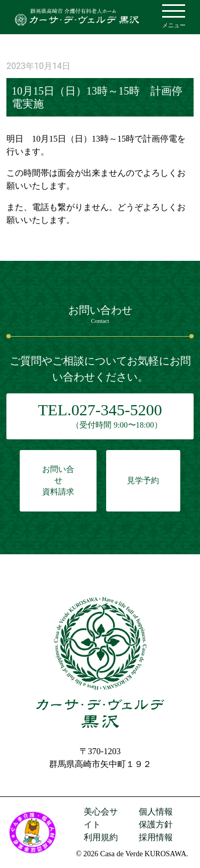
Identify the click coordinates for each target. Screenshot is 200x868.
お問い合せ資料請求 (58, 480)
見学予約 (143, 480)
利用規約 (101, 837)
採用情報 (156, 837)
